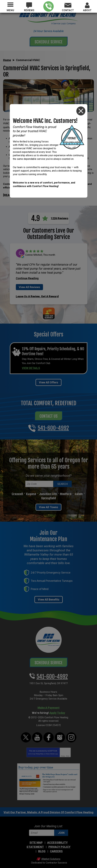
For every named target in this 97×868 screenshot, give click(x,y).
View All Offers (48, 379)
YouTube (37, 734)
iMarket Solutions (51, 855)
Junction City (48, 491)
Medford (66, 491)
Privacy (63, 753)
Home (7, 60)
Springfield (48, 495)
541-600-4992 (48, 6)
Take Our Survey (49, 312)
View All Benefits (49, 596)
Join (61, 830)
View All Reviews (29, 286)
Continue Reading (27, 278)
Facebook (49, 734)
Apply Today (57, 710)
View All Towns (48, 504)
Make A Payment (48, 705)
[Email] (49, 830)
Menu (10, 10)
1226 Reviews (60, 218)
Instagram (71, 734)
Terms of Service (50, 751)
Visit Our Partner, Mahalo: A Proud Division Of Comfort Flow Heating (48, 809)
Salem (79, 491)
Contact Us (49, 413)
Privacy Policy (40, 751)
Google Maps (60, 734)
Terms (68, 753)
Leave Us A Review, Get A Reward (37, 295)
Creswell (17, 491)
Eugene (31, 491)
